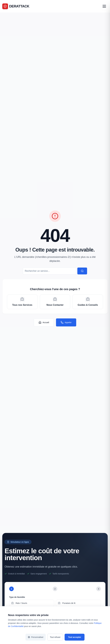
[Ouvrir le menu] (104, 6)
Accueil (44, 322)
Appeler (66, 322)
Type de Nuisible (17, 598)
